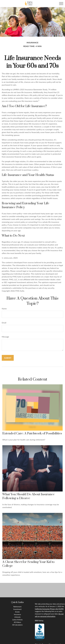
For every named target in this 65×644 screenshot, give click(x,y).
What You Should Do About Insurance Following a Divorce (28, 496)
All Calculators (17, 625)
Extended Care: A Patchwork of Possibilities (32, 433)
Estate (17, 612)
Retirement (17, 607)
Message (5, 337)
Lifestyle (17, 617)
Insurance (17, 614)
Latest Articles (17, 620)
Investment (17, 609)
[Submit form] (8, 358)
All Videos (17, 622)
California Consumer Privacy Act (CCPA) (49, 609)
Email (4, 323)
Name (4, 309)
